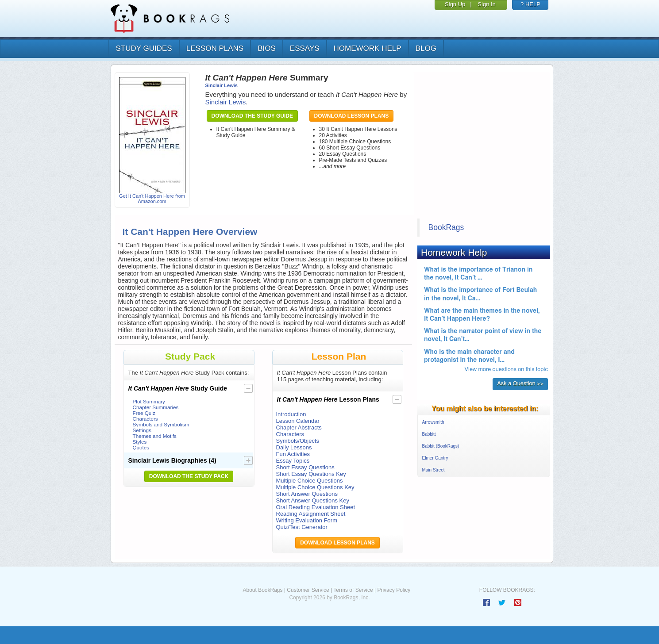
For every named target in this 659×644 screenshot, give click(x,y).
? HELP (530, 4)
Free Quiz (144, 413)
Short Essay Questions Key (311, 474)
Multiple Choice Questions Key (315, 487)
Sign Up (455, 4)
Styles (140, 442)
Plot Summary (149, 401)
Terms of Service (353, 590)
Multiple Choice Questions (310, 481)
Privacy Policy (394, 590)
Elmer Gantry (435, 458)
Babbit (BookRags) (441, 446)
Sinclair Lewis (222, 85)
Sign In (486, 4)
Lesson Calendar (298, 421)
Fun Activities (293, 454)
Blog (426, 48)
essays (305, 48)
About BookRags (262, 590)
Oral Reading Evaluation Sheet (316, 507)
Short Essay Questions (305, 467)
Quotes (141, 447)
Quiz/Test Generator (302, 527)
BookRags (446, 227)
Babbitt (429, 434)
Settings (142, 430)
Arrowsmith (433, 422)
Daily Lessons (294, 447)
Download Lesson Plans (352, 116)
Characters (145, 419)
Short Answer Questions (307, 494)
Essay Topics (293, 461)
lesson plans (215, 48)
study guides (144, 48)
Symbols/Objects (298, 441)
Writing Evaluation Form (307, 520)
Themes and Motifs (155, 436)
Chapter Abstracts (299, 427)
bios (267, 48)
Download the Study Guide (252, 116)
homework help (368, 48)
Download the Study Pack (189, 476)
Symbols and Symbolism (161, 424)
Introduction (291, 414)
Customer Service (308, 590)
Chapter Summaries (156, 407)
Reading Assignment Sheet (311, 514)
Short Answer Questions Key (313, 500)
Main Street (434, 470)
